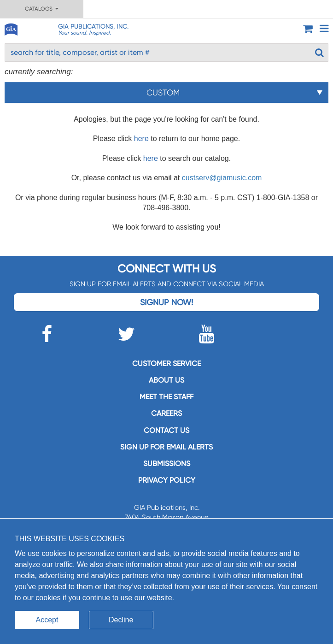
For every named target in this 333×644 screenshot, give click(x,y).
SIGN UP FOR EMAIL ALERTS (166, 447)
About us (166, 380)
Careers (166, 413)
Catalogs (42, 9)
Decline (121, 620)
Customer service (166, 363)
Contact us (166, 430)
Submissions (167, 464)
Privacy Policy (167, 480)
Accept (47, 620)
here (141, 139)
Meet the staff (166, 397)
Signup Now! (166, 302)
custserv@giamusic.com (222, 178)
